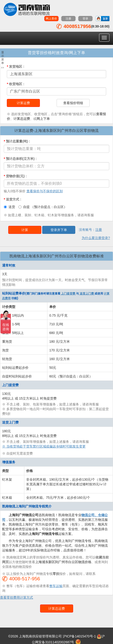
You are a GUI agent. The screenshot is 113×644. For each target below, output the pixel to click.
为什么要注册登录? (96, 238)
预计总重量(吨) (17, 141)
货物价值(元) (15, 176)
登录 (85, 19)
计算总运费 (57, 609)
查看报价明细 (73, 103)
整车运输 (56, 586)
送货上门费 (87, 294)
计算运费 (23, 103)
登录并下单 (59, 230)
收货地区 (16, 84)
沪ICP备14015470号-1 (79, 636)
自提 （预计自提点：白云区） (43, 207)
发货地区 (16, 67)
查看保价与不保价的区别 (45, 191)
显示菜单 (2, 60)
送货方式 (13, 199)
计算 (25, 230)
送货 (9, 207)
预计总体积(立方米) (20, 159)
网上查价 (51, 19)
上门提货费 (68, 294)
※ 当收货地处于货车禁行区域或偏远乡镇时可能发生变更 (44, 446)
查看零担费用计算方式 (17, 597)
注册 (68, 19)
